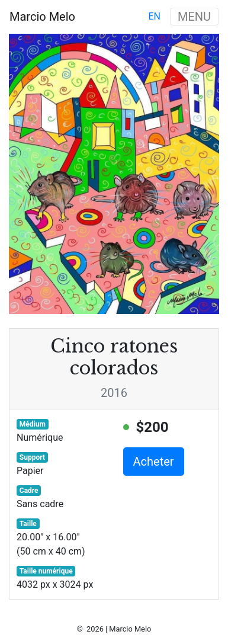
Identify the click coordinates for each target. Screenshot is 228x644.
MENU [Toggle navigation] (194, 17)
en (154, 16)
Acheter (154, 462)
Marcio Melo (42, 17)
